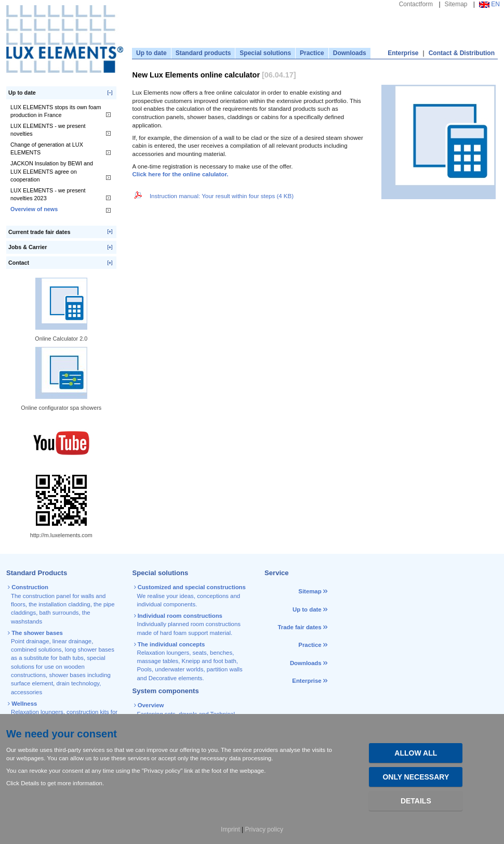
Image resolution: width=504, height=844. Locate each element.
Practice (312, 53)
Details (416, 801)
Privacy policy (264, 829)
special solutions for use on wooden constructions (58, 666)
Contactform (416, 4)
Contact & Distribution (462, 53)
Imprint (230, 829)
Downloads (350, 53)
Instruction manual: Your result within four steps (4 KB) (213, 196)
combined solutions (36, 650)
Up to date (151, 53)
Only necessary (416, 777)
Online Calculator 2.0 (61, 339)
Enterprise (403, 53)
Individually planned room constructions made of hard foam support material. (188, 624)
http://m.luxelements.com (61, 535)
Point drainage (30, 641)
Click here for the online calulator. (181, 174)
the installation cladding (59, 604)
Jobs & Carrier (28, 247)
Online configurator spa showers (61, 408)
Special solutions (265, 53)
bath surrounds (59, 613)
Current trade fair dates (39, 232)
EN (489, 4)
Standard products (203, 53)
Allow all (416, 753)
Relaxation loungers (37, 712)
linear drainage (72, 641)
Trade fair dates (299, 627)
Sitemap (456, 4)
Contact (19, 263)
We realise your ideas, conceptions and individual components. (191, 596)
